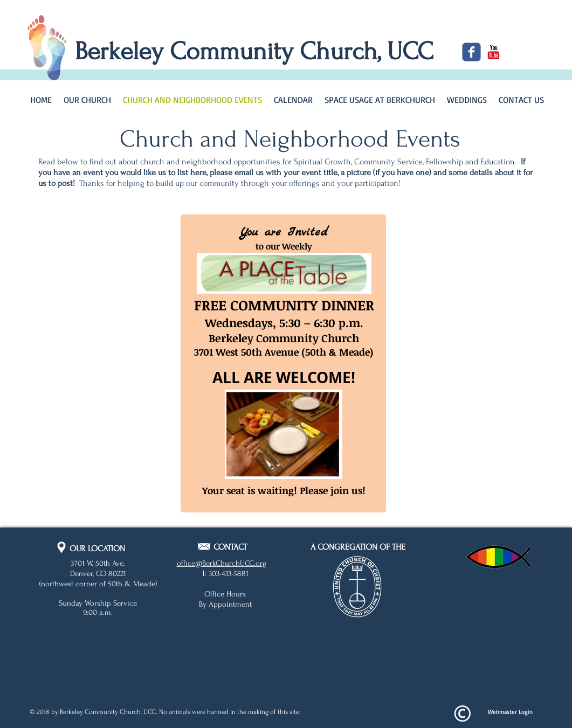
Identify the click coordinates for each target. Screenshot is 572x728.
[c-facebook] (471, 52)
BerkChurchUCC (228, 563)
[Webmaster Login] (511, 712)
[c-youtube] (494, 52)
